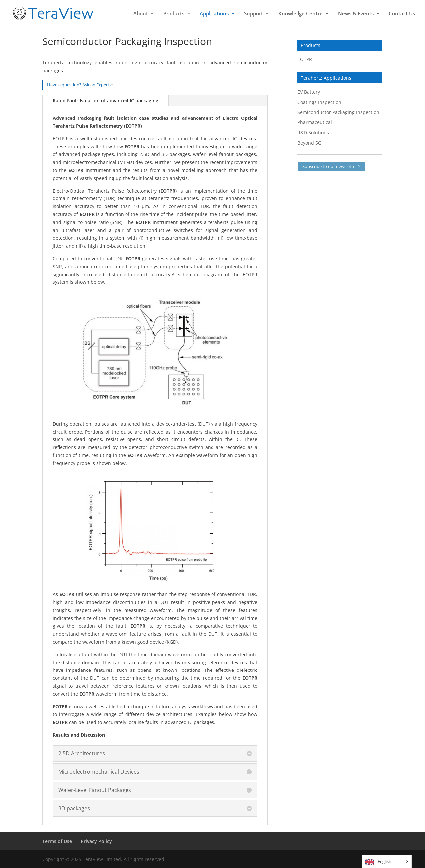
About (141, 14)
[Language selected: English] (387, 862)
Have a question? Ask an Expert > (80, 85)
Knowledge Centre (300, 14)
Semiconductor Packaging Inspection (338, 112)
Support (254, 14)
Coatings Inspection (319, 102)
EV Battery (309, 92)
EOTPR (305, 59)
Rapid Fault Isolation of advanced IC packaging (106, 100)
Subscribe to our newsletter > (331, 166)
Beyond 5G (309, 143)
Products (174, 14)
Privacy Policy (96, 841)
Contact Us (402, 14)
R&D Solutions (313, 133)
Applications (214, 14)
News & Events (356, 14)
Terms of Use (57, 841)
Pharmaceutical (315, 122)
